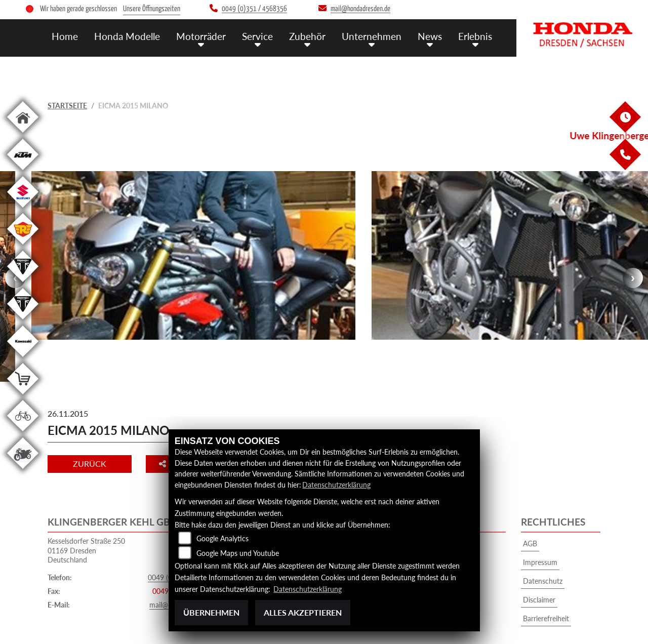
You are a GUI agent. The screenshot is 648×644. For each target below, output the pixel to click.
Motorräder (201, 36)
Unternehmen (372, 36)
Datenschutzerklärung (336, 485)
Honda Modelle (127, 36)
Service (257, 36)
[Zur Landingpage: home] (23, 134)
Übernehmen (211, 612)
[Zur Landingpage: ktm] (23, 172)
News (430, 36)
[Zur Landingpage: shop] (23, 396)
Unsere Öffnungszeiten (152, 9)
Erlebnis (475, 36)
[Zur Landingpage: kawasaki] (23, 359)
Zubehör (307, 36)
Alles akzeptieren (303, 612)
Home (65, 36)
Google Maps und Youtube (238, 553)
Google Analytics (222, 538)
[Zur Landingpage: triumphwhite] (23, 284)
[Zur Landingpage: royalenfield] (23, 246)
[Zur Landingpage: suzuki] (23, 209)
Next (633, 260)
